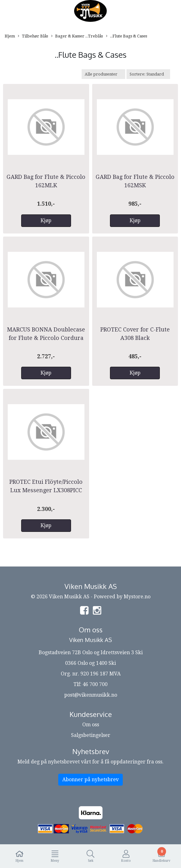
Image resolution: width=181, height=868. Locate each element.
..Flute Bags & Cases (126, 36)
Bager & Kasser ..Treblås (77, 36)
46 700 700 (95, 684)
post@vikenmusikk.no (91, 695)
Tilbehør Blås (33, 36)
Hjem (10, 36)
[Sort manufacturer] (103, 74)
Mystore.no (137, 597)
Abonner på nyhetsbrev (90, 780)
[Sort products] (148, 74)
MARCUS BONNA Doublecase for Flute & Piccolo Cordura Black (46, 338)
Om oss (91, 725)
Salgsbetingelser (91, 735)
